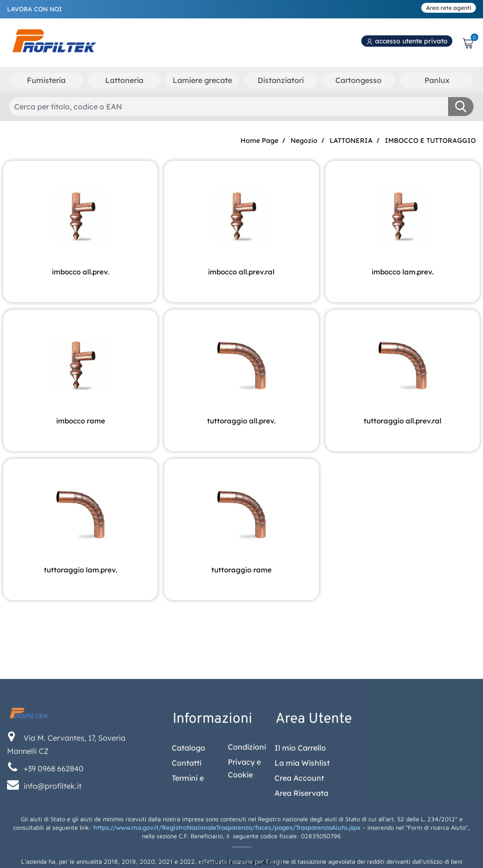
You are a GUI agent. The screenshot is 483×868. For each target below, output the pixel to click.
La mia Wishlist (302, 822)
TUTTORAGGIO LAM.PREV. (80, 570)
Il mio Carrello (300, 807)
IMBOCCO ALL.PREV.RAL (241, 272)
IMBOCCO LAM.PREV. (403, 272)
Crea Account (299, 837)
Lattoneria (124, 80)
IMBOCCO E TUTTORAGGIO (430, 141)
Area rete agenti (449, 8)
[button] (461, 107)
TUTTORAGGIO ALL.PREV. (241, 421)
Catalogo (188, 807)
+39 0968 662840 (54, 827)
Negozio (304, 141)
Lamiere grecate (202, 80)
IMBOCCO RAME (81, 421)
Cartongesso (358, 80)
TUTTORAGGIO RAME (241, 570)
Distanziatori (281, 80)
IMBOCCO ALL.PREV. (80, 272)
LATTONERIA (351, 141)
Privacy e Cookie (244, 827)
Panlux (437, 80)
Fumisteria (46, 80)
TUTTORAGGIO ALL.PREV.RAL (403, 421)
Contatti (187, 822)
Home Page (259, 141)
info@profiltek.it (53, 845)
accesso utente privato (407, 41)
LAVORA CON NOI (34, 9)
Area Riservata (301, 852)
